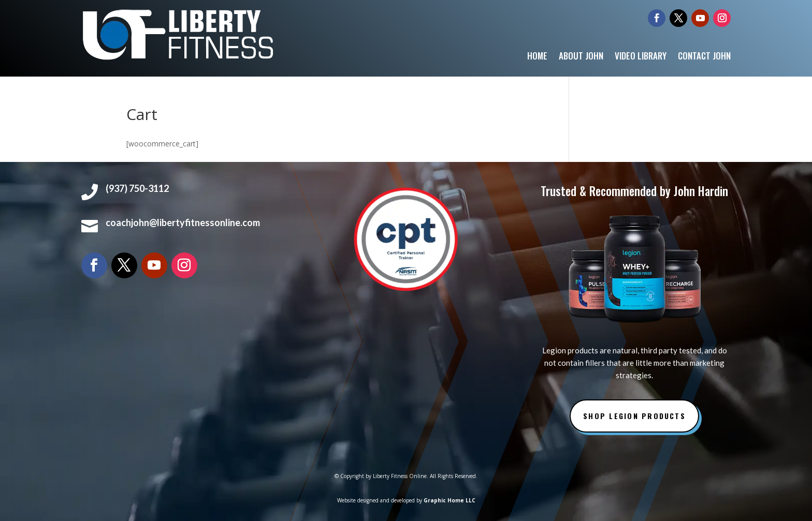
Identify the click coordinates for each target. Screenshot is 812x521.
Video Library (641, 57)
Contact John (704, 57)
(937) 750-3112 (137, 188)
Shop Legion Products (634, 416)
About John (581, 57)
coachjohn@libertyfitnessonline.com (183, 222)
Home (537, 57)
